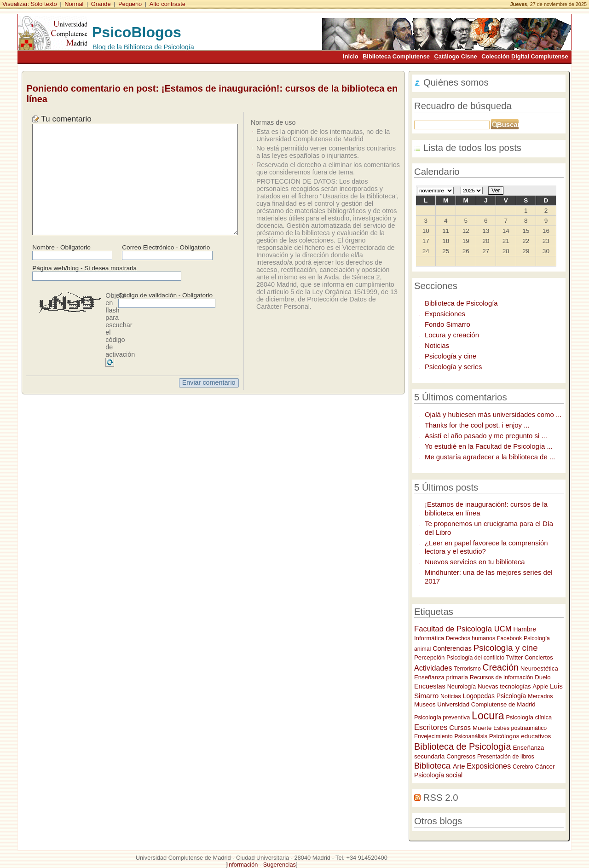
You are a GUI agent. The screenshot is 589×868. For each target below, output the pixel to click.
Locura (488, 716)
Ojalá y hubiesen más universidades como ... (493, 414)
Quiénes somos (456, 82)
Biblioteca (433, 766)
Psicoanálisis (471, 736)
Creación (501, 667)
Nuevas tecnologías (504, 686)
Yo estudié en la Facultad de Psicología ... (489, 446)
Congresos (461, 756)
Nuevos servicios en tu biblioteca (475, 562)
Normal (74, 4)
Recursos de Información (501, 677)
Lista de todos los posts (472, 148)
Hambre (525, 629)
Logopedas (479, 696)
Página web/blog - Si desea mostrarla (84, 268)
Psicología (511, 696)
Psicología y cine (450, 356)
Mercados (540, 696)
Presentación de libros (506, 757)
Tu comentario (66, 119)
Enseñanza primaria (441, 677)
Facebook (509, 638)
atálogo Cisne (455, 56)
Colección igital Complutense (525, 56)
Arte (459, 766)
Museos (425, 704)
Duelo (543, 677)
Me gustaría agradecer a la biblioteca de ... (490, 457)
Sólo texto (44, 4)
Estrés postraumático (520, 728)
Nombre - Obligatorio (61, 247)
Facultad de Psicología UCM (463, 629)
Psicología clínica (529, 717)
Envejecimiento (433, 736)
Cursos (460, 728)
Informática (429, 638)
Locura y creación (452, 335)
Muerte (482, 728)
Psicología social (438, 775)
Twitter (514, 658)
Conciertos (539, 657)
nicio (350, 56)
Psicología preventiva (442, 717)
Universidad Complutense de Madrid (486, 704)
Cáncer (545, 767)
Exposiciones (445, 314)
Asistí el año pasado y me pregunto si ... (486, 436)
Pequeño (130, 4)
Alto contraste (167, 4)
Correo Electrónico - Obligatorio (166, 247)
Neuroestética (539, 668)
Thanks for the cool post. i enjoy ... (477, 425)
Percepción (430, 657)
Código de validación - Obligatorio (165, 295)
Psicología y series (453, 367)
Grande (101, 4)
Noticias (437, 345)
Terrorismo (467, 669)
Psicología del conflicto (475, 658)
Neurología (462, 686)
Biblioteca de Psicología (461, 303)
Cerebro (523, 767)
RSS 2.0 (441, 798)
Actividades (433, 668)
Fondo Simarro (448, 324)
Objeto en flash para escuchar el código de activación (120, 325)
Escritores (431, 727)
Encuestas (430, 686)
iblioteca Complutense (396, 56)
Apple (541, 686)
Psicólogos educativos (520, 736)
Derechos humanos (471, 638)
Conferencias (452, 648)
